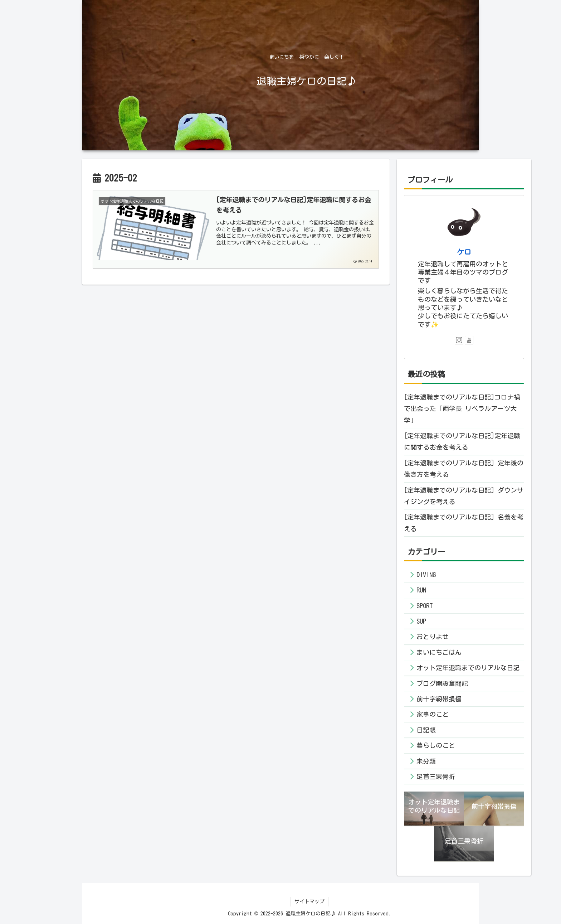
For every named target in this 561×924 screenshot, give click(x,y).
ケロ (464, 252)
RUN (421, 590)
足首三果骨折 (436, 777)
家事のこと (433, 714)
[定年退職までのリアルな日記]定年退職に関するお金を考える (462, 441)
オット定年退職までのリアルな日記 (468, 668)
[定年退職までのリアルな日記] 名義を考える (464, 523)
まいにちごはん (439, 652)
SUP (421, 621)
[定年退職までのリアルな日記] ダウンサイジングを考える (464, 496)
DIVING (426, 575)
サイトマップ (309, 901)
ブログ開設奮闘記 (442, 683)
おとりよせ (433, 637)
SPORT (425, 606)
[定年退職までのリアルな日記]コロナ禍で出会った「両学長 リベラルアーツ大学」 (462, 409)
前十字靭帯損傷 (439, 699)
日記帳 (426, 730)
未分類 (426, 761)
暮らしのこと (436, 745)
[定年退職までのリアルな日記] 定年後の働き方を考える (464, 469)
